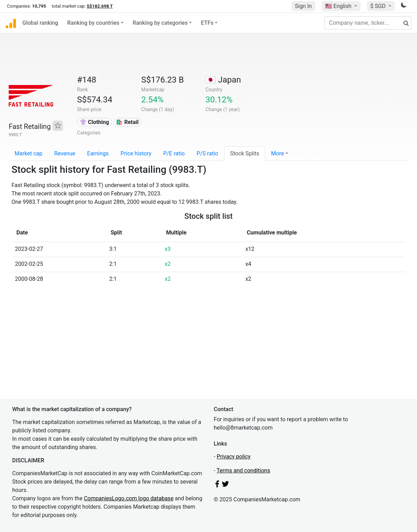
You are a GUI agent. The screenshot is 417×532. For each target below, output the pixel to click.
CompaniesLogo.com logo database (129, 498)
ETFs (207, 23)
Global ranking (40, 23)
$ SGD (379, 6)
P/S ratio (207, 153)
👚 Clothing (94, 122)
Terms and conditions (243, 471)
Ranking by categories (160, 23)
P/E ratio (174, 153)
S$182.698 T (100, 6)
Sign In (303, 6)
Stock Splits (245, 153)
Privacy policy (234, 457)
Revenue (65, 153)
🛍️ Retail (127, 122)
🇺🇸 (339, 6)
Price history (136, 153)
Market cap (29, 153)
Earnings (98, 153)
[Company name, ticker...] (368, 23)
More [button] (278, 153)
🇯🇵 (223, 80)
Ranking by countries (93, 23)
